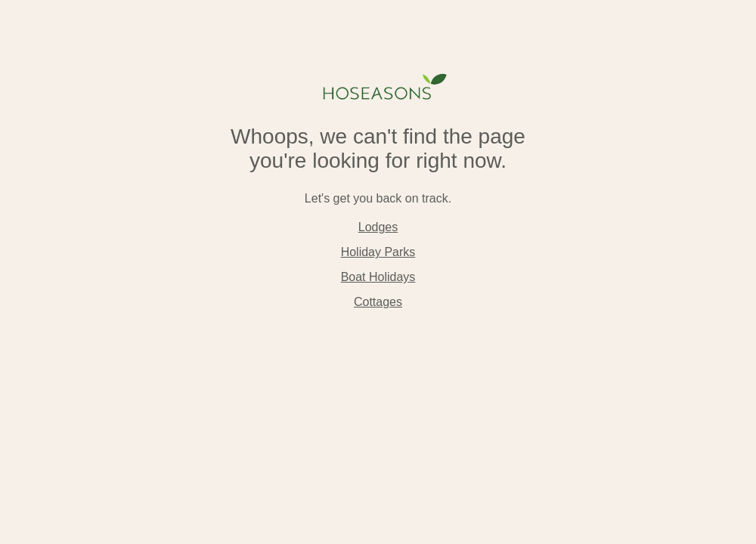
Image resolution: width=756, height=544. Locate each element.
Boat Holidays (378, 277)
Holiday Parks (378, 252)
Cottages (378, 302)
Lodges (378, 227)
